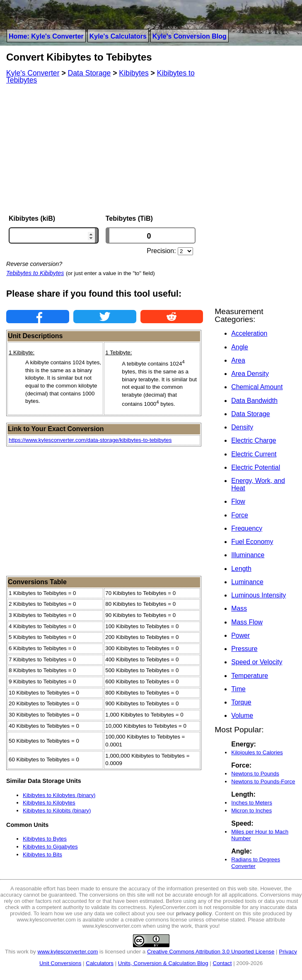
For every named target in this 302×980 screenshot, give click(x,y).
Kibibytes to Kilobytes (49, 803)
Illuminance (248, 555)
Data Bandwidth (254, 401)
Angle (239, 347)
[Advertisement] (105, 149)
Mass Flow (247, 622)
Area (238, 360)
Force (239, 515)
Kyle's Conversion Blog (190, 36)
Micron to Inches (251, 811)
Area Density (250, 374)
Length (241, 569)
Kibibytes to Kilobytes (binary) (59, 795)
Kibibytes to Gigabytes (50, 847)
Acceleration (249, 333)
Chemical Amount (257, 387)
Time (238, 689)
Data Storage (250, 414)
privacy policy (194, 913)
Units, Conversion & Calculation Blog (163, 963)
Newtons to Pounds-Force (263, 781)
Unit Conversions (60, 963)
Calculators (100, 963)
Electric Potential (256, 467)
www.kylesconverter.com (68, 952)
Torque (241, 702)
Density (242, 427)
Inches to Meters (252, 803)
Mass (239, 608)
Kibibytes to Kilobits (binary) (57, 811)
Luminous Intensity (259, 595)
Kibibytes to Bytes (45, 839)
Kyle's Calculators (118, 36)
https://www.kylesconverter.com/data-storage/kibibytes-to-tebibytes (90, 440)
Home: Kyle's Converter (46, 36)
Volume (242, 715)
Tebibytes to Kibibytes (35, 273)
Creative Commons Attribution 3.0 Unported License (211, 952)
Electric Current (254, 454)
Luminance (247, 582)
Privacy (288, 952)
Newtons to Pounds (255, 774)
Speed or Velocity (257, 662)
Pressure (244, 649)
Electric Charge (254, 440)
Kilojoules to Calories (257, 752)
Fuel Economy (252, 542)
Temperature (250, 676)
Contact (222, 963)
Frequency (247, 528)
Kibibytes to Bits (42, 854)
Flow (238, 501)
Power (240, 635)
